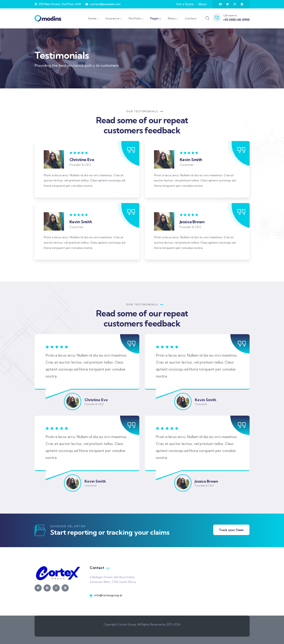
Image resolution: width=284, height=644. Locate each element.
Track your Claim (231, 530)
